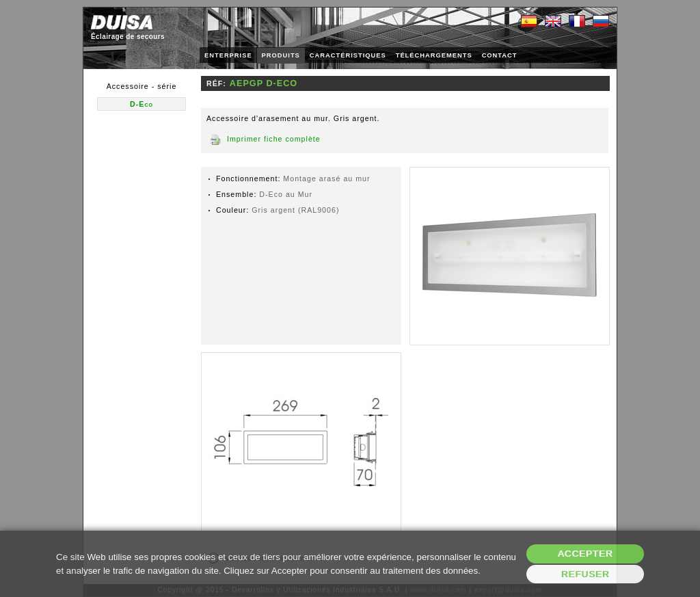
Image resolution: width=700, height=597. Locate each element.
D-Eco (142, 104)
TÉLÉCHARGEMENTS (434, 55)
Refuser (585, 574)
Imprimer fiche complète (274, 139)
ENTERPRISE (228, 55)
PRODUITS (281, 55)
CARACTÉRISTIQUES (348, 55)
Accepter (585, 554)
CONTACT (500, 55)
